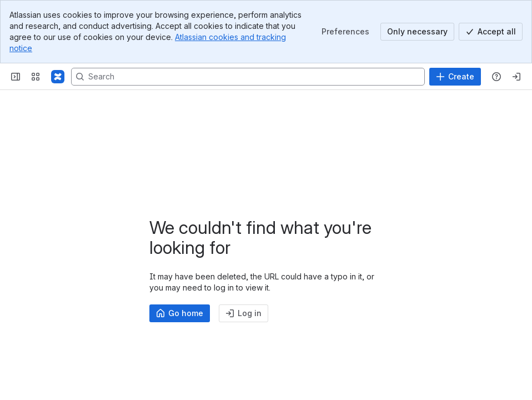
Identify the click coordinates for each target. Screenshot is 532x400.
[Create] (455, 77)
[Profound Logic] (58, 77)
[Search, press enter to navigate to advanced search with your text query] (248, 77)
